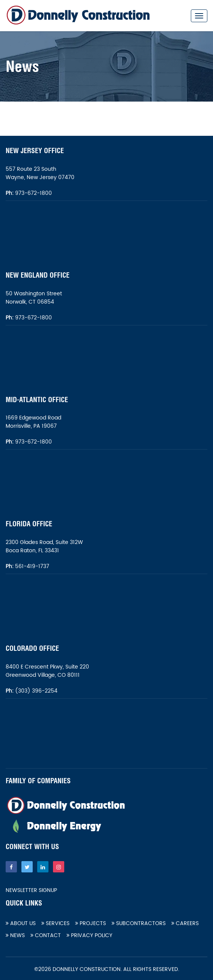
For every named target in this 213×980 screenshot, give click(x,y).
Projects (91, 923)
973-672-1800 (33, 193)
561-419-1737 (32, 566)
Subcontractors (139, 923)
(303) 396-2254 (35, 691)
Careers (185, 923)
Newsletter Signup (31, 890)
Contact (46, 935)
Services (55, 923)
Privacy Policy (89, 935)
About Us (21, 923)
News (15, 935)
